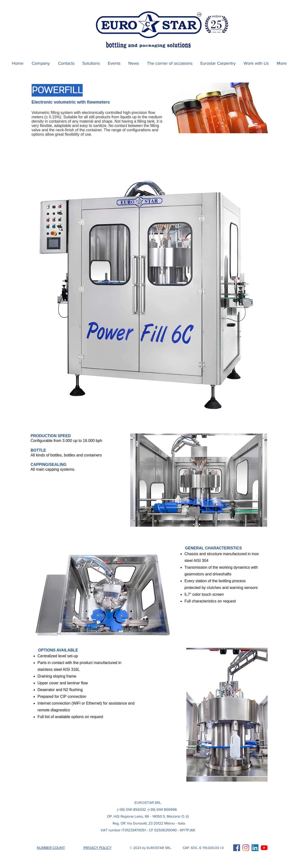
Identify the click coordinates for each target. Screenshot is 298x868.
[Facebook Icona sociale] (237, 848)
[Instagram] (246, 848)
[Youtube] (264, 848)
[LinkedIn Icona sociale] (255, 848)
